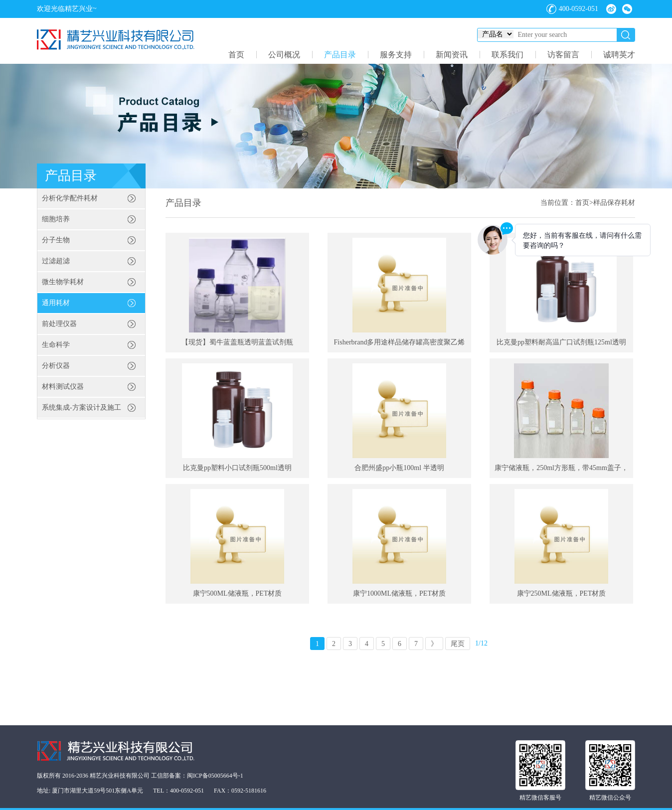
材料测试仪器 (63, 387)
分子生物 (56, 240)
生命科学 (56, 345)
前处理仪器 (59, 324)
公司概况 (284, 55)
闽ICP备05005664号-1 (215, 776)
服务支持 (396, 55)
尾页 (458, 644)
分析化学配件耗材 (70, 198)
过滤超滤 (56, 261)
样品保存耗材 (614, 203)
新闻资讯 (452, 55)
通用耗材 (56, 303)
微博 (611, 9)
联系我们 (507, 55)
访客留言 (563, 55)
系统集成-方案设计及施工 (82, 407)
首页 (236, 55)
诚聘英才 (619, 55)
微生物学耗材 (63, 282)
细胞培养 (56, 219)
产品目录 (340, 55)
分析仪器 (56, 366)
